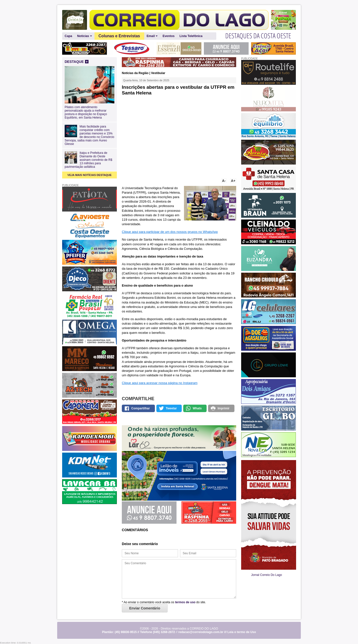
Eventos (169, 36)
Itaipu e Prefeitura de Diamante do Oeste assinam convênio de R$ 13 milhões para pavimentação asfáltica (88, 160)
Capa (68, 36)
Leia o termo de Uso (242, 632)
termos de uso (185, 602)
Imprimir (224, 408)
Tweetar (171, 408)
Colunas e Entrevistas (119, 36)
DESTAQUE (77, 62)
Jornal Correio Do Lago (267, 575)
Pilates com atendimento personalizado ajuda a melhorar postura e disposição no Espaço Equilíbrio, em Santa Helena (89, 111)
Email (152, 36)
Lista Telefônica (191, 36)
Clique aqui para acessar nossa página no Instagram (160, 383)
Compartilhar (141, 408)
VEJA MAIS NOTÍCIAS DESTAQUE (89, 175)
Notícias (84, 36)
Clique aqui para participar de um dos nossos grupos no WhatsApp (170, 232)
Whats (197, 408)
